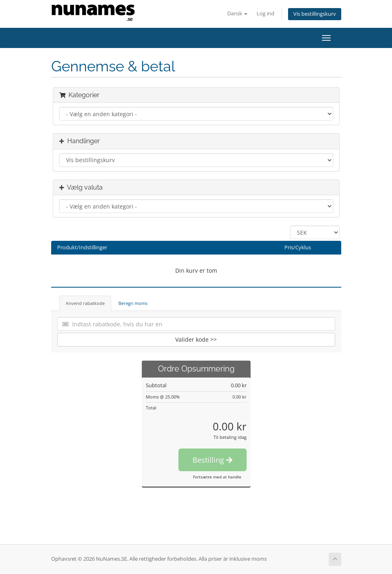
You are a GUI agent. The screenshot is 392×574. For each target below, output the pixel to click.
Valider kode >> (196, 339)
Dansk (237, 14)
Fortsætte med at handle (217, 477)
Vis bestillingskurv (315, 14)
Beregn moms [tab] (133, 303)
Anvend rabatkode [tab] (85, 303)
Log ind (265, 14)
